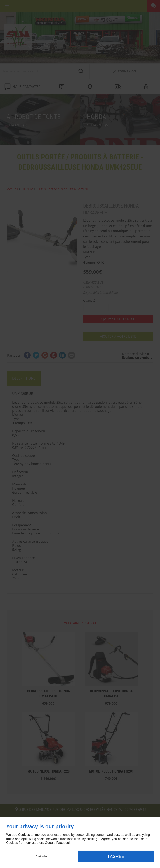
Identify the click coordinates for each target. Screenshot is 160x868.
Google (50, 843)
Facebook (63, 843)
